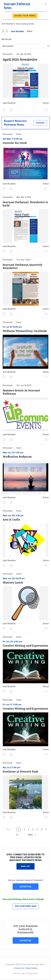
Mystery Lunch (13, 583)
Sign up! (26, 866)
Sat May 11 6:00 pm (13, 139)
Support (40, 123)
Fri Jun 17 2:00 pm (12, 705)
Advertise (26, 887)
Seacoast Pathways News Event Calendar (24, 899)
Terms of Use (19, 973)
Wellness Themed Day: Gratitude (25, 331)
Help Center (31, 968)
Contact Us (19, 968)
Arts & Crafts (11, 520)
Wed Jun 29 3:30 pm (13, 516)
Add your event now (26, 906)
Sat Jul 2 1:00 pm (11, 768)
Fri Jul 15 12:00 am (12, 327)
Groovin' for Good (15, 143)
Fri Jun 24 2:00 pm (12, 642)
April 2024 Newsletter (20, 60)
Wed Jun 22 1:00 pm (13, 453)
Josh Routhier (9, 103)
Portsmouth (8, 54)
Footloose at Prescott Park (20, 772)
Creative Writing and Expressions (25, 646)
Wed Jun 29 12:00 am (14, 579)
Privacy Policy (32, 973)
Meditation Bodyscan (17, 457)
